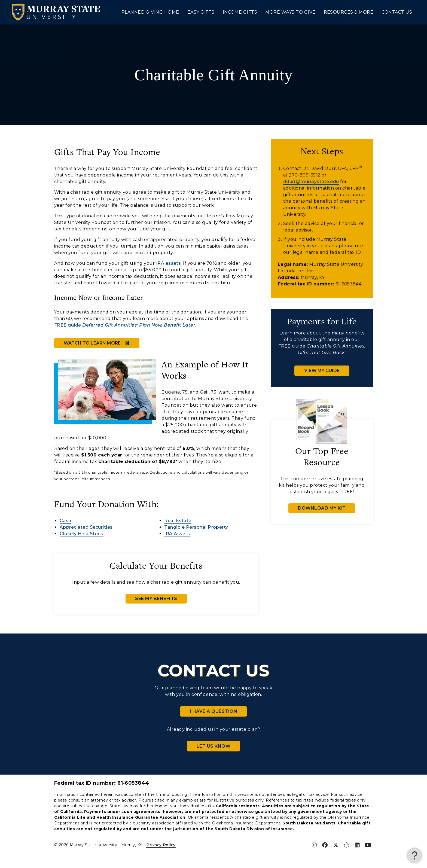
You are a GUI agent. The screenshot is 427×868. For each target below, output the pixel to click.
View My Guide (322, 371)
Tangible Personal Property (196, 527)
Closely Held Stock (82, 534)
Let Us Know (213, 746)
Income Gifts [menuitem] (240, 12)
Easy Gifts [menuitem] (201, 12)
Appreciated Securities (86, 527)
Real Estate (178, 521)
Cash (65, 521)
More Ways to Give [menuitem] (290, 12)
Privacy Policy (161, 845)
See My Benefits (156, 599)
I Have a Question (213, 711)
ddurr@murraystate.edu (311, 182)
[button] (414, 855)
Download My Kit (322, 508)
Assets (177, 534)
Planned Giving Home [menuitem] (150, 12)
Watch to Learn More (97, 343)
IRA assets (169, 263)
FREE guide (125, 325)
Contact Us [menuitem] (397, 12)
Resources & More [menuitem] (349, 12)
